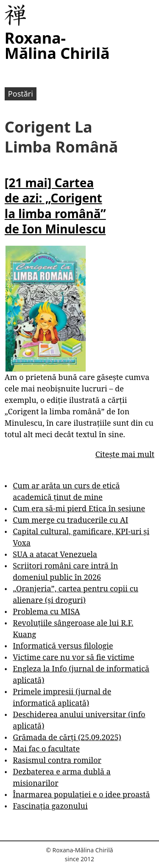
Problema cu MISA (46, 611)
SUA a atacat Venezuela (55, 554)
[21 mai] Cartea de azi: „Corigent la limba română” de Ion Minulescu (55, 206)
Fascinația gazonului (50, 806)
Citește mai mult (125, 454)
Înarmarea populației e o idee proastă (81, 794)
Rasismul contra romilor (57, 760)
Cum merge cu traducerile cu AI (70, 520)
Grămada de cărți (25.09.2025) (67, 737)
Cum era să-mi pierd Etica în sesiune (79, 508)
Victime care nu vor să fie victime (74, 657)
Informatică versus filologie (63, 646)
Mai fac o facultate (46, 749)
